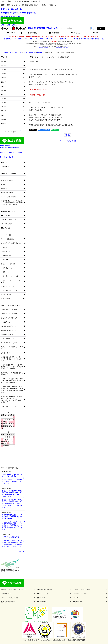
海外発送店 (95, 39)
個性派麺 (63, 39)
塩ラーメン (54, 39)
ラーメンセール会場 (6, 157)
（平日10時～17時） (52, 28)
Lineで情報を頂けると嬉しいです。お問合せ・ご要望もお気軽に (12, 21)
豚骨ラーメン (44, 39)
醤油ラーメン (22, 39)
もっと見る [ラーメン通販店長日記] (20, 552)
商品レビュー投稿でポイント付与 (11, 152)
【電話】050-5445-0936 (36, 28)
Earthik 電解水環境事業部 (76, 640)
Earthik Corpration (60, 640)
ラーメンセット (73, 39)
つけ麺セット (85, 39)
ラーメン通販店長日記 (68, 141)
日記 (102, 39)
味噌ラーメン (33, 39)
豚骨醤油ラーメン (10, 39)
